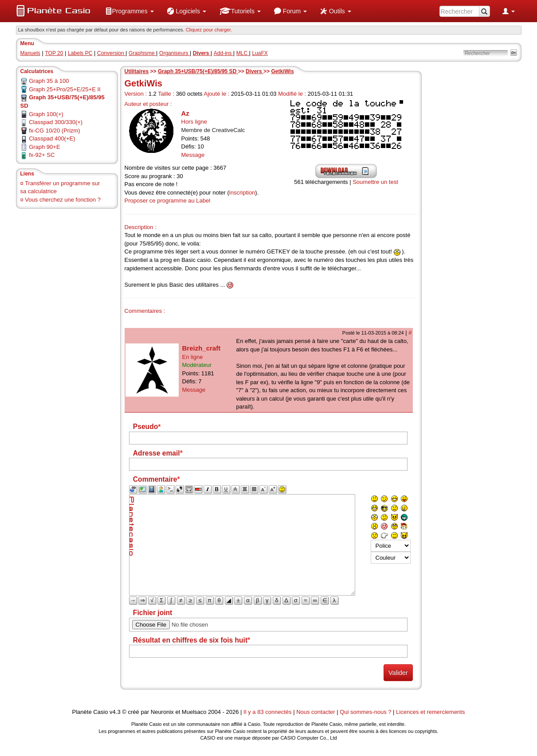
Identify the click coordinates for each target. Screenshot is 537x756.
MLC (243, 53)
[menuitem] (129, 11)
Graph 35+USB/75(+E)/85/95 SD (198, 71)
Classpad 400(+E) (52, 138)
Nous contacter (316, 712)
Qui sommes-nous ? (365, 712)
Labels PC (80, 53)
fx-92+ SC (42, 155)
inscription (242, 193)
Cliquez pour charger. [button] (209, 30)
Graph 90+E (44, 147)
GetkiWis (282, 71)
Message (193, 155)
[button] (129, 11)
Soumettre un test (375, 182)
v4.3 (115, 712)
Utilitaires (137, 71)
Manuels (30, 53)
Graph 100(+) (46, 114)
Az (185, 113)
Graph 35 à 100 (49, 81)
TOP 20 (54, 53)
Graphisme (142, 53)
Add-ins (223, 53)
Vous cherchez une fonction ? (63, 200)
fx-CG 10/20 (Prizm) (55, 131)
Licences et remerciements (430, 712)
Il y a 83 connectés (268, 712)
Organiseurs (174, 53)
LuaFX (260, 53)
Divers (255, 71)
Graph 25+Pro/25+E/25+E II (65, 89)
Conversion (111, 53)
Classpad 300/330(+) (56, 122)
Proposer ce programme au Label (168, 201)
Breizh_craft (202, 348)
